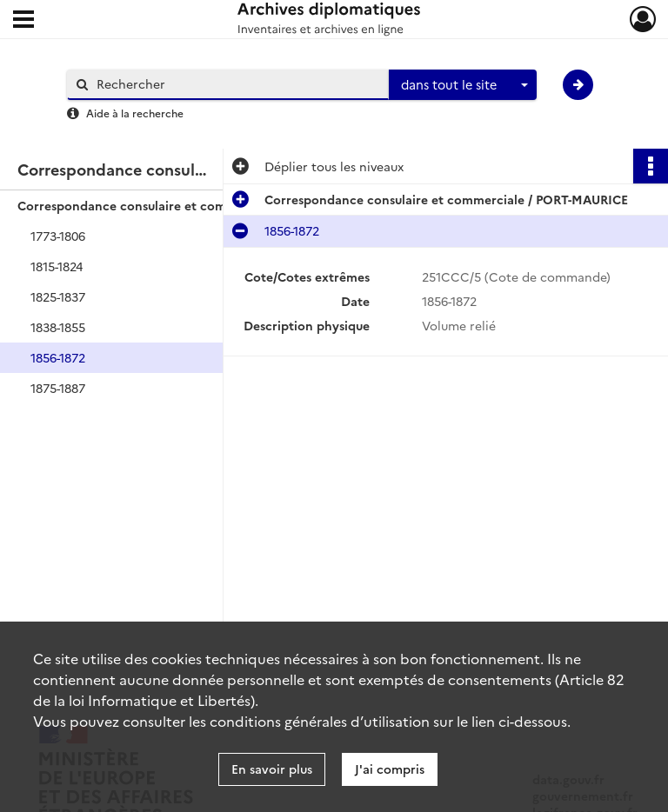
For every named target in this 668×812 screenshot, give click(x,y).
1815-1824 (57, 266)
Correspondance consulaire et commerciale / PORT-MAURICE (191, 205)
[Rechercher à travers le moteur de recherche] (237, 84)
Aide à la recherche (135, 113)
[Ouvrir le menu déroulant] (23, 21)
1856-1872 (58, 357)
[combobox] (463, 85)
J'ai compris (390, 769)
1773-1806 (58, 236)
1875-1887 (58, 388)
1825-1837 (58, 296)
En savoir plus (272, 769)
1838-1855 (58, 327)
